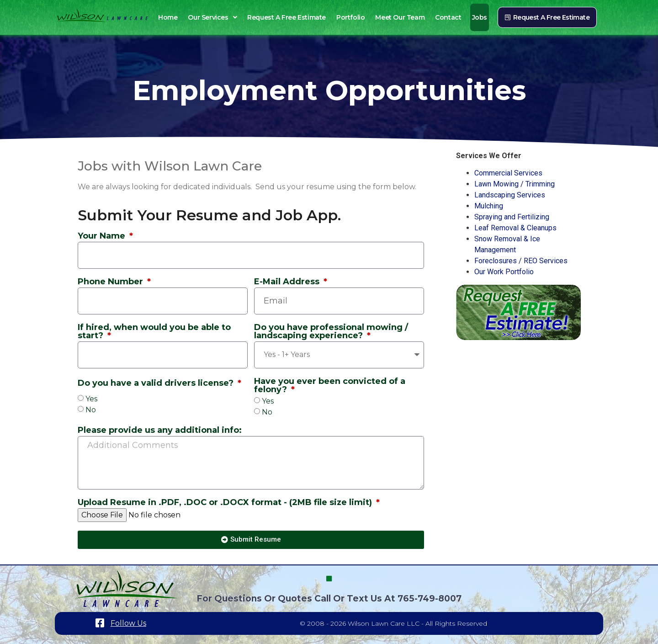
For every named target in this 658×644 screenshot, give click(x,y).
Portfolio (350, 17)
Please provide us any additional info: (160, 431)
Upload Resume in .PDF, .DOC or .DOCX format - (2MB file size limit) (226, 503)
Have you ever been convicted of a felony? (330, 386)
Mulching (489, 206)
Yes (91, 399)
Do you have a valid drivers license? (157, 383)
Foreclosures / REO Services (521, 261)
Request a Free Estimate (287, 17)
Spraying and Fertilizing (512, 217)
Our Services (212, 17)
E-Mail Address (288, 282)
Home (168, 17)
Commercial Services (508, 173)
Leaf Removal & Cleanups (515, 228)
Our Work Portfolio (504, 272)
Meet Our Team (400, 17)
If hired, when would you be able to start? (154, 332)
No (91, 410)
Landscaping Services (510, 195)
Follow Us (128, 623)
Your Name (103, 236)
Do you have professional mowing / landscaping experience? (331, 332)
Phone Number (111, 282)
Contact (448, 17)
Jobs (480, 17)
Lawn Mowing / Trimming (515, 184)
